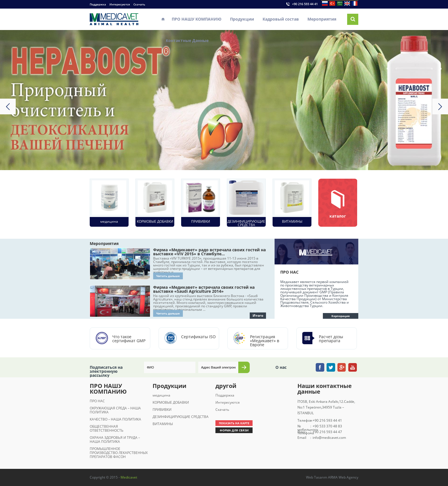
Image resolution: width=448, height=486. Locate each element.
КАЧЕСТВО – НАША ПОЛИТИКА (115, 419)
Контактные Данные (187, 40)
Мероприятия (322, 19)
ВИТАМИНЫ (163, 424)
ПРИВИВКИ (162, 410)
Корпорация (341, 316)
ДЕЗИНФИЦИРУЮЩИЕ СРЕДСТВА (181, 417)
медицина (161, 395)
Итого (258, 315)
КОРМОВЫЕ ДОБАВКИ (171, 402)
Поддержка (98, 4)
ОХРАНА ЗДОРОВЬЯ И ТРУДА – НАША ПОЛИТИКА (115, 440)
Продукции (242, 19)
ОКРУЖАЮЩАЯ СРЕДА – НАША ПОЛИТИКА (115, 410)
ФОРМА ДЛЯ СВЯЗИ (234, 430)
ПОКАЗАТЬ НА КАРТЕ (234, 423)
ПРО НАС (97, 401)
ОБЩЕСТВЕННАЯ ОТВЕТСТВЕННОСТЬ (107, 428)
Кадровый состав (281, 19)
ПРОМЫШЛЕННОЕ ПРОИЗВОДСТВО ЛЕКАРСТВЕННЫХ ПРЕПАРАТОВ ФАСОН (119, 453)
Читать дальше (168, 276)
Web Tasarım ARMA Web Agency (332, 477)
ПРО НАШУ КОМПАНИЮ (197, 19)
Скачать (139, 4)
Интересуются (120, 4)
